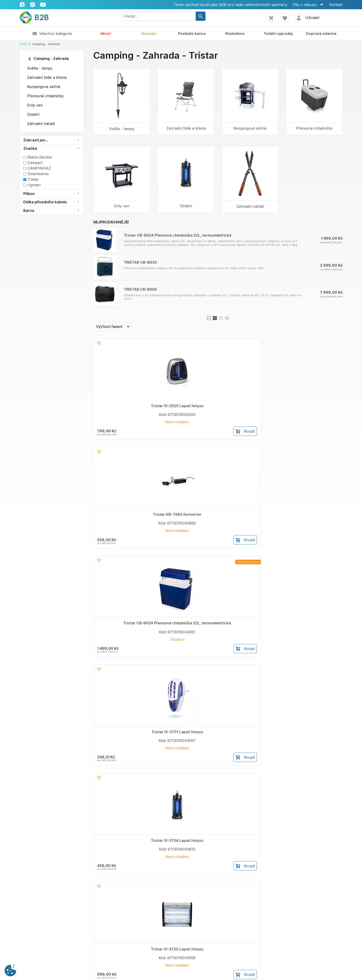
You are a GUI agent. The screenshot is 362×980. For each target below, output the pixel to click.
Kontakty (27, 941)
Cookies (151, 947)
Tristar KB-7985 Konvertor (186, 406)
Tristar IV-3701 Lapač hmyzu (314, 408)
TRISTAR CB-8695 (140, 289)
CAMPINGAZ (37, 168)
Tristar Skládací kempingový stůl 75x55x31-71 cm (122, 759)
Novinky (149, 34)
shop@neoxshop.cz (303, 947)
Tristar (31, 179)
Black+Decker (38, 157)
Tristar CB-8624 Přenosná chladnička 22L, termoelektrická (178, 235)
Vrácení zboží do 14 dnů (93, 952)
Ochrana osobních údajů (166, 941)
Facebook (233, 941)
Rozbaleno (235, 34)
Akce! (106, 34)
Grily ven (35, 105)
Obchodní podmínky (89, 941)
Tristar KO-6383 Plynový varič (250, 526)
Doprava (79, 958)
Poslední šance (192, 34)
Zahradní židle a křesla (47, 77)
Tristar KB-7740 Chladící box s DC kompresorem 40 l (250, 759)
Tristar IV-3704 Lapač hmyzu (122, 526)
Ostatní (33, 114)
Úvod (23, 44)
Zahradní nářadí (41, 124)
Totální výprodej (278, 34)
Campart (33, 163)
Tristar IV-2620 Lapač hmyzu (122, 408)
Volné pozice (31, 952)
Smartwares (36, 174)
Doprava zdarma (321, 34)
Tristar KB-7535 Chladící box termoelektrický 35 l (186, 874)
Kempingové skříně (44, 87)
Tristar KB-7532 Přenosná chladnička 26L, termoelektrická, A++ (122, 641)
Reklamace (81, 947)
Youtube (231, 952)
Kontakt (336, 5)
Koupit (139, 440)
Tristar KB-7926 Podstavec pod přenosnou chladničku (314, 641)
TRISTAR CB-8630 (140, 262)
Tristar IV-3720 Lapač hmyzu (186, 526)
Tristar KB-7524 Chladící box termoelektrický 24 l (314, 756)
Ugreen (32, 185)
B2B (34, 17)
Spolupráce (30, 947)
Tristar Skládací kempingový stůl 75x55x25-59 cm (186, 759)
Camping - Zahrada (48, 59)
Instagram (233, 947)
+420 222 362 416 (296, 941)
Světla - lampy (40, 68)
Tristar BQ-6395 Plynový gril (314, 526)
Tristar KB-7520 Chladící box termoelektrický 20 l (122, 874)
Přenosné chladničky (45, 96)
